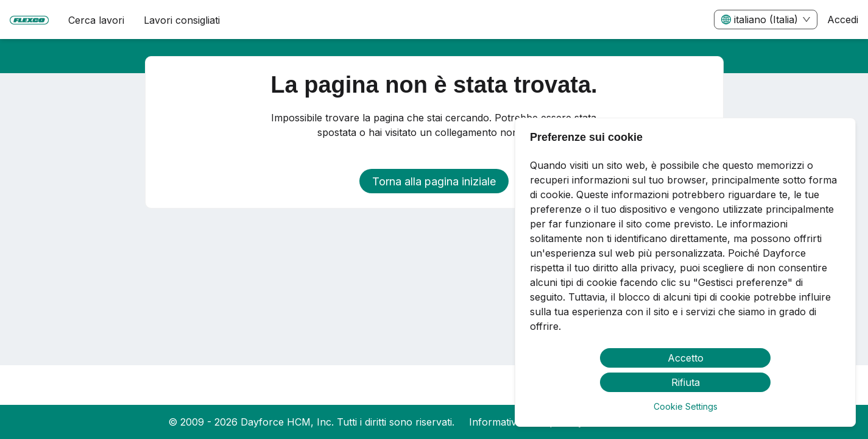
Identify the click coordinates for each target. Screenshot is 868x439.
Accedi (843, 20)
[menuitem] (29, 20)
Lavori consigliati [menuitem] (182, 20)
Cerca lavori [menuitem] (96, 20)
